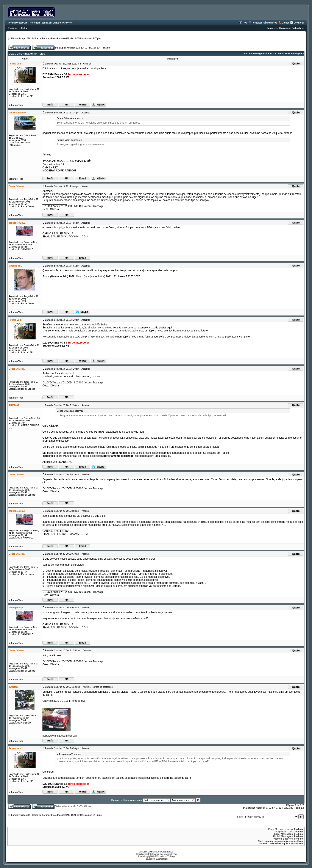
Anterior (71, 48)
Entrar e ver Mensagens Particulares (285, 28)
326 (99, 48)
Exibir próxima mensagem (288, 54)
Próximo (106, 48)
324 (89, 48)
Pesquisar (257, 23)
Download (299, 23)
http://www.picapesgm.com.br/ (60, 736)
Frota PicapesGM (60, 38)
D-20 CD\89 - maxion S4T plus (86, 38)
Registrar (13, 28)
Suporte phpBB (162, 859)
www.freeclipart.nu (170, 854)
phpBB (150, 856)
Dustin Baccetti (167, 852)
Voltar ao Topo (16, 105)
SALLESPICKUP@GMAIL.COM (69, 237)
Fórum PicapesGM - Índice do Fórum (30, 38)
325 (94, 48)
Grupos (286, 23)
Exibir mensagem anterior (259, 54)
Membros (272, 23)
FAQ (245, 23)
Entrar (24, 28)
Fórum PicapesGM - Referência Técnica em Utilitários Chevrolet (41, 23)
